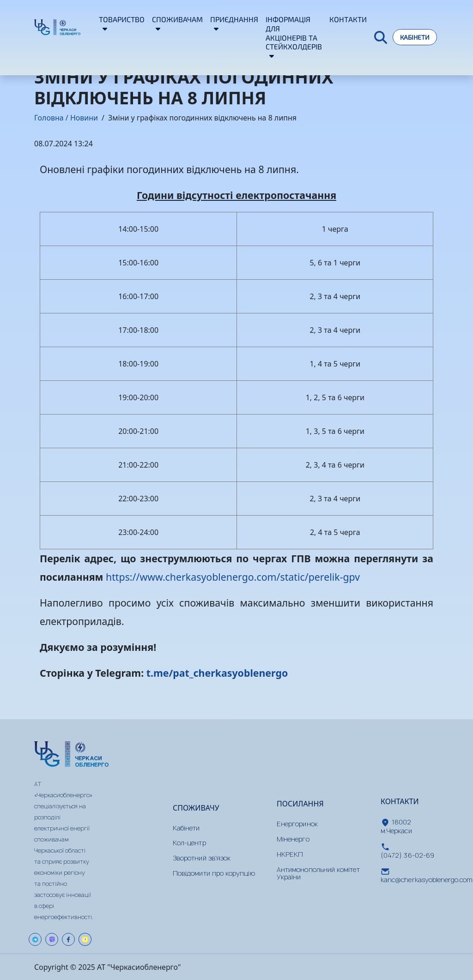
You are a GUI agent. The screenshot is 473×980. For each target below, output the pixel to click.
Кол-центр (189, 843)
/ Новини (81, 118)
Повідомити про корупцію (214, 873)
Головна (49, 118)
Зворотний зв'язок (202, 858)
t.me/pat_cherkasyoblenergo (217, 673)
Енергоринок (297, 824)
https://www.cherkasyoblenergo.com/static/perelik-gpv (233, 577)
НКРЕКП (290, 854)
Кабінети (415, 37)
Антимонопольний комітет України (318, 873)
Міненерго (293, 839)
